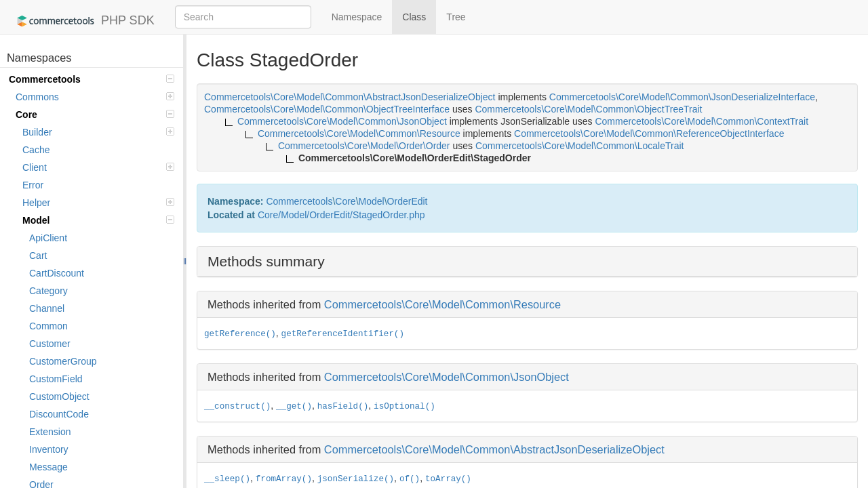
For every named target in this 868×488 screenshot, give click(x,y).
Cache (36, 150)
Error (33, 185)
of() (410, 479)
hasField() (343, 407)
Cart (38, 256)
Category (48, 291)
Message (48, 467)
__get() (294, 407)
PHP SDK (82, 21)
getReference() (240, 334)
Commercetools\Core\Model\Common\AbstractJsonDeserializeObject (494, 449)
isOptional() (405, 407)
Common (48, 326)
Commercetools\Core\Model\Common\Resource (442, 304)
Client (98, 167)
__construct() (237, 407)
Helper (98, 203)
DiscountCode (59, 414)
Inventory (49, 449)
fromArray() (284, 479)
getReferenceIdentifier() (343, 334)
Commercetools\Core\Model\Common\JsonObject (447, 377)
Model (98, 220)
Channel (47, 308)
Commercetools (92, 79)
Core (95, 115)
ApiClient (48, 238)
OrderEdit (408, 201)
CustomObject (59, 396)
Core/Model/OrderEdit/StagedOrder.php (341, 215)
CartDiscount (57, 273)
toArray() (448, 479)
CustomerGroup (63, 361)
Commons (95, 97)
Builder (98, 132)
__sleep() (227, 479)
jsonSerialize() (356, 479)
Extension (50, 432)
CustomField (56, 379)
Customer (50, 344)
